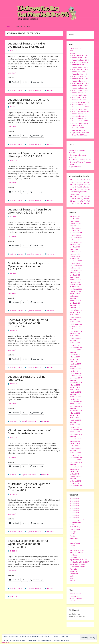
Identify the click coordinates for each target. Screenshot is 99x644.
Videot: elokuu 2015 (79, 116)
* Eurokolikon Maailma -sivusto (80, 160)
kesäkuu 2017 (75, 366)
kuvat (72, 541)
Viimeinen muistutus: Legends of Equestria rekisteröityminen (29, 432)
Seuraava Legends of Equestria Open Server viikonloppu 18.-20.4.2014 (28, 544)
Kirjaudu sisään (76, 594)
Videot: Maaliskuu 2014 (80, 88)
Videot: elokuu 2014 (79, 97)
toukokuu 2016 (76, 397)
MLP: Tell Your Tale (77, 553)
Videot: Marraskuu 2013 (80, 79)
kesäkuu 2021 (75, 298)
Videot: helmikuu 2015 (80, 109)
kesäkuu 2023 (75, 254)
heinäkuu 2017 (76, 364)
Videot (72, 53)
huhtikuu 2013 (75, 483)
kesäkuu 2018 (75, 340)
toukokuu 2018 (76, 343)
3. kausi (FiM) (75, 503)
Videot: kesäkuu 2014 (80, 93)
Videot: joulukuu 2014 (80, 104)
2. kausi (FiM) (75, 501)
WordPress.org (75, 601)
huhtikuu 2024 (75, 230)
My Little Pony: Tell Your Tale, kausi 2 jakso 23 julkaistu (81, 181)
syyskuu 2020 (75, 303)
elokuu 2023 (75, 249)
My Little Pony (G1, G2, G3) (80, 560)
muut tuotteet (75, 557)
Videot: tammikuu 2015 (80, 107)
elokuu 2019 (75, 315)
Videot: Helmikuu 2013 (80, 58)
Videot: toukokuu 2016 (80, 121)
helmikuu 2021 (76, 301)
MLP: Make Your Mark (78, 550)
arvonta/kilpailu (76, 522)
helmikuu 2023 (76, 263)
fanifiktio (73, 536)
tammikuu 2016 (76, 406)
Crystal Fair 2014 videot (80, 133)
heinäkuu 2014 (76, 448)
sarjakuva (74, 571)
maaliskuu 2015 (76, 429)
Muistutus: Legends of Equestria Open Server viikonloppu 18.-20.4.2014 (29, 487)
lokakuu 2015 (75, 413)
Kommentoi (50, 90)
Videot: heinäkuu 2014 (80, 95)
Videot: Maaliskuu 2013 (80, 60)
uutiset (20, 90)
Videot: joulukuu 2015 (80, 118)
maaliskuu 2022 (76, 289)
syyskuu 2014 (75, 443)
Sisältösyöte (74, 596)
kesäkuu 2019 (75, 319)
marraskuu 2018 (76, 331)
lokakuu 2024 (75, 216)
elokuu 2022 (75, 277)
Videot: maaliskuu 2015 (80, 111)
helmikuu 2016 (76, 404)
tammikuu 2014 (76, 462)
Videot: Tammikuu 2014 (80, 83)
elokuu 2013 (75, 474)
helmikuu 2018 (76, 350)
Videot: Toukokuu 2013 (80, 65)
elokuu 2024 (75, 221)
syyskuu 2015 (75, 415)
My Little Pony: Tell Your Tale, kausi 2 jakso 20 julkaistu (81, 202)
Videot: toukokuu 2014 (80, 90)
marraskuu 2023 (76, 242)
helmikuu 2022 (76, 291)
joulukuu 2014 (75, 436)
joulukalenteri (75, 538)
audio (72, 524)
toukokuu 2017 (76, 369)
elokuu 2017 (75, 362)
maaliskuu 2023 (76, 261)
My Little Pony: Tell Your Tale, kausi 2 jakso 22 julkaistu (81, 186)
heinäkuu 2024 (76, 223)
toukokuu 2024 (76, 228)
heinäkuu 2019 (76, 317)
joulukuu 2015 (75, 408)
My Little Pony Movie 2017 (79, 562)
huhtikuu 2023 (75, 259)
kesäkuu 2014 (75, 450)
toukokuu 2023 (76, 256)
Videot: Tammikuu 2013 (80, 55)
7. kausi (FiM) (75, 513)
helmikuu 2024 (76, 235)
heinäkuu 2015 (76, 420)
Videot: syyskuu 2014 (80, 100)
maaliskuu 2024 (76, 233)
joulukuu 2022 (75, 268)
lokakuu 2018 (75, 334)
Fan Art (73, 534)
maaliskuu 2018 (76, 347)
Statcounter (4, 643)
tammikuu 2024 (76, 237)
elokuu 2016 (75, 390)
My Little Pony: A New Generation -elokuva (78, 565)
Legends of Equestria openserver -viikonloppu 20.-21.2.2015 (30, 155)
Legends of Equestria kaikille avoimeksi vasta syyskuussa (26, 45)
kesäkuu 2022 (75, 282)
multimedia (14, 90)
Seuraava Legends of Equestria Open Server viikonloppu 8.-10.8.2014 (28, 323)
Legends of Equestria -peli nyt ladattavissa (27, 378)
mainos (73, 546)
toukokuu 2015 (76, 425)
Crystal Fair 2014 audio (80, 135)
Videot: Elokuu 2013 (79, 72)
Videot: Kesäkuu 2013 (80, 67)
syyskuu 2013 (75, 472)
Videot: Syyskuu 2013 (80, 74)
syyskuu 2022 (75, 275)
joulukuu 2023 (75, 240)
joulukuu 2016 (75, 380)
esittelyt (73, 532)
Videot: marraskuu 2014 (81, 102)
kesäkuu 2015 (75, 422)
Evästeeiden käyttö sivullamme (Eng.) (57, 640)
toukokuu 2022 (76, 284)
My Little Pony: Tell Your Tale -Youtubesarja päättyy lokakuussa (80, 192)
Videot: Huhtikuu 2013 (80, 62)
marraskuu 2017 (76, 355)
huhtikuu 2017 (75, 371)
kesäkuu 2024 (75, 226)
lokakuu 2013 (75, 469)
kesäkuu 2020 (75, 305)
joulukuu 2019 (75, 308)
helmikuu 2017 (76, 376)
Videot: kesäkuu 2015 (80, 114)
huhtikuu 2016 (75, 399)
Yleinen (73, 581)
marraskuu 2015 (76, 411)
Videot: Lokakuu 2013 (80, 76)
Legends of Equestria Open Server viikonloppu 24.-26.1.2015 (30, 211)
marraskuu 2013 (76, 467)
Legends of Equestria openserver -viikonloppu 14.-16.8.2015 (30, 101)
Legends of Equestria (34, 90)
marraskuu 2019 (76, 310)
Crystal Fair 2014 (76, 125)
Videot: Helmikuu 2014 (80, 86)
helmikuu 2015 (76, 432)
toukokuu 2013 (76, 481)
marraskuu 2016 (76, 383)
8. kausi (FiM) (75, 515)
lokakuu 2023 (75, 245)
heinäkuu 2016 (76, 392)
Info (71, 51)
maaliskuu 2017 (76, 373)
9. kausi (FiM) (75, 517)
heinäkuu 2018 (76, 338)
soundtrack (74, 574)
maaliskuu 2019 (76, 324)
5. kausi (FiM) (75, 508)
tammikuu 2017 (76, 378)
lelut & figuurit (75, 543)
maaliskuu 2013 (76, 486)
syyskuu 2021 (75, 294)
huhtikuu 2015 (75, 427)
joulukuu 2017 (75, 352)
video (72, 578)
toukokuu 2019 (76, 322)
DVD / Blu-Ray (75, 527)
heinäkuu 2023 (76, 252)
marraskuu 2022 (76, 270)
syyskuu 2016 (75, 387)
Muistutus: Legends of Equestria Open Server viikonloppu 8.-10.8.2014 (29, 266)
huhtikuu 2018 (75, 345)
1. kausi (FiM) (75, 499)
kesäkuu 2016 (75, 394)
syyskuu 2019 (75, 312)
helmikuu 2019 (76, 326)
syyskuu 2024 (75, 219)
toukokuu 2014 (76, 453)
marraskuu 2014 (76, 439)
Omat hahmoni (76, 48)
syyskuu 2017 (75, 359)
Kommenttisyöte (76, 598)
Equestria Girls (75, 529)
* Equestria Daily (75, 167)
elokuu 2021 (75, 296)
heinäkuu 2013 (76, 476)
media (72, 548)
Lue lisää (15, 73)
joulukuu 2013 (75, 465)
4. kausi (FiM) (75, 506)
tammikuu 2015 (76, 434)
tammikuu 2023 (76, 266)
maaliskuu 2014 (76, 457)
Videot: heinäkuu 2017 (80, 123)
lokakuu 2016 (75, 385)
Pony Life (73, 569)
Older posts (13, 596)
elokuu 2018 (75, 336)
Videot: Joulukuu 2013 (80, 81)
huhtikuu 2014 (75, 455)
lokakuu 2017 (75, 357)
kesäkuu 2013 (75, 479)
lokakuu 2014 (75, 441)
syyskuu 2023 (75, 247)
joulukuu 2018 (75, 329)
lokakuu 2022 (75, 273)
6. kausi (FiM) (75, 510)
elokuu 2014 (75, 446)
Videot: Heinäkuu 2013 (80, 69)
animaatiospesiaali (77, 520)
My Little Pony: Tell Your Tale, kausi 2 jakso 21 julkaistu (81, 197)
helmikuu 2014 (76, 460)
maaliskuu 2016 (76, 401)
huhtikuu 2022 (75, 287)
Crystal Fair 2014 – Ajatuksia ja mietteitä (80, 129)
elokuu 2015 (75, 418)
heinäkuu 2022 (76, 280)
